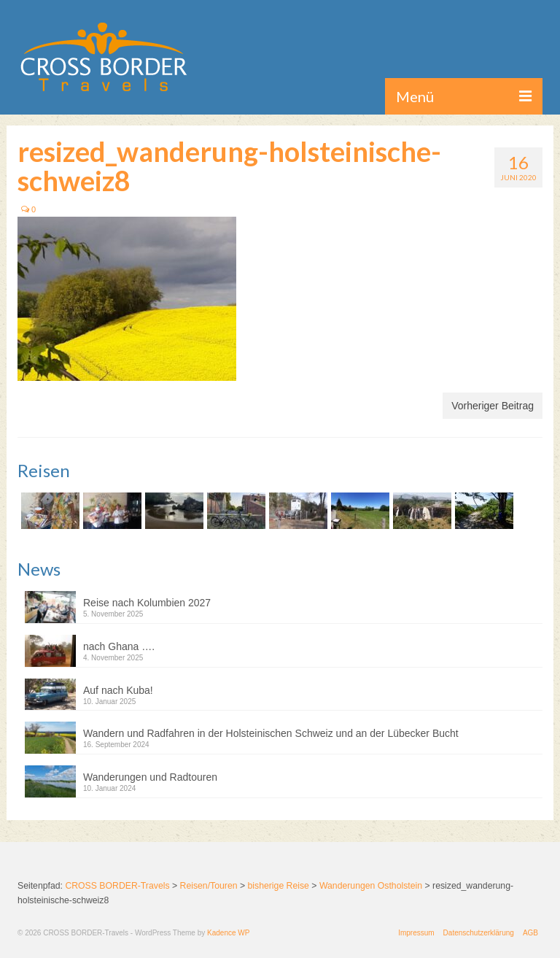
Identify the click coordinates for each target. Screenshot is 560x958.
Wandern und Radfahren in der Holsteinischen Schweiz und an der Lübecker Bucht (271, 733)
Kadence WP (228, 933)
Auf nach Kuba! (118, 690)
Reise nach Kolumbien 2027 (147, 603)
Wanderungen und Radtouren (150, 777)
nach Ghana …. (119, 646)
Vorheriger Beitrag (493, 406)
